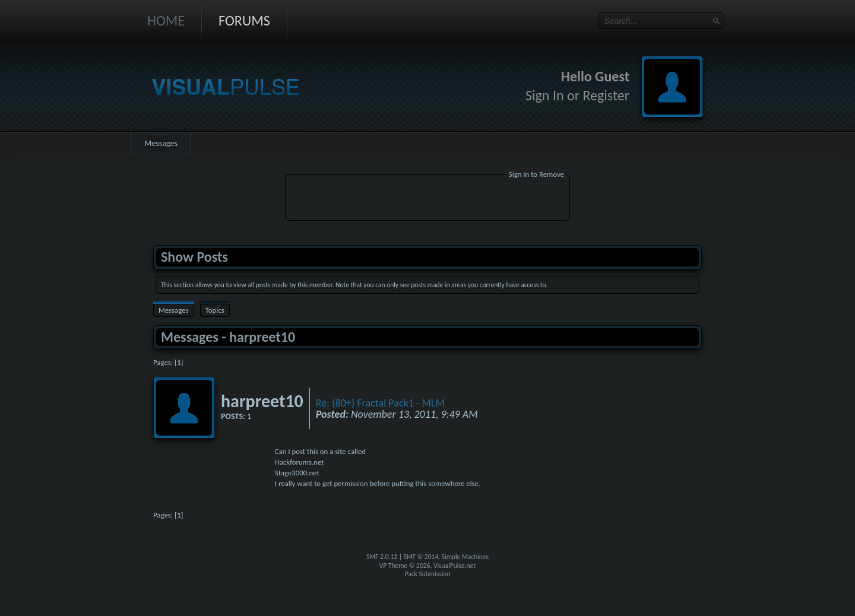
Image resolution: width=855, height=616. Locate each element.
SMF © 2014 (421, 557)
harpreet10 (262, 401)
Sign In (545, 95)
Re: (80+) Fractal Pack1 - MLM (380, 403)
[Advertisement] (427, 199)
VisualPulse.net (455, 566)
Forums (244, 20)
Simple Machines (465, 557)
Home (166, 20)
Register (606, 95)
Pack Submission (428, 574)
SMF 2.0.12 (382, 557)
